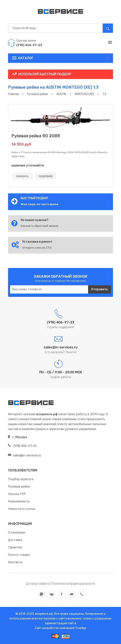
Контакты (15, 562)
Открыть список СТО (37, 248)
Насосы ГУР (17, 494)
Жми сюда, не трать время (39, 204)
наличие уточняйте (28, 165)
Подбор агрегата (21, 479)
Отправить (99, 289)
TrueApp (81, 628)
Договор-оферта (38, 584)
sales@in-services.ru (25, 455)
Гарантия (15, 547)
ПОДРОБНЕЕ (46, 176)
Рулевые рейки (19, 487)
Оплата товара (19, 555)
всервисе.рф (44, 614)
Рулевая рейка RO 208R (36, 136)
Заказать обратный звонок (40, 226)
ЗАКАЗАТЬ (22, 176)
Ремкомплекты (19, 501)
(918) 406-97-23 (22, 446)
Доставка (15, 540)
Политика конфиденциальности (73, 584)
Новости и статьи (22, 509)
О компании (17, 532)
